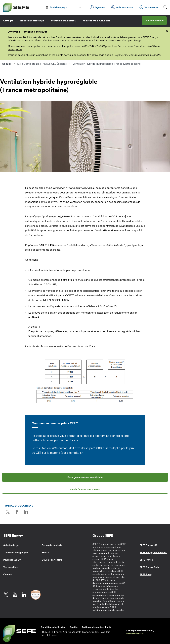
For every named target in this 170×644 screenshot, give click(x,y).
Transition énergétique (32, 21)
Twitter (8, 512)
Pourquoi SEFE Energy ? (64, 21)
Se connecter (149, 7)
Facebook (17, 512)
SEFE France (146, 560)
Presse (45, 552)
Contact (8, 574)
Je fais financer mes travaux (85, 489)
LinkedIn (26, 512)
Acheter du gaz (11, 545)
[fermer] (167, 31)
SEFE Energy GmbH (150, 567)
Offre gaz (8, 21)
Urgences (97, 7)
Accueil (7, 64)
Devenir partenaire (52, 560)
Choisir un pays (58, 7)
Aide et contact (122, 7)
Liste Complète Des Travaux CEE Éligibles (42, 64)
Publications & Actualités (96, 21)
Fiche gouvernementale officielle (85, 477)
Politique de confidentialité (97, 627)
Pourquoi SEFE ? (12, 560)
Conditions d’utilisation (53, 627)
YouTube (15, 595)
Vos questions (11, 567)
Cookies (74, 627)
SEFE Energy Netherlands (153, 552)
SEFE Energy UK (148, 545)
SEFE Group (146, 574)
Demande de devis (154, 20)
